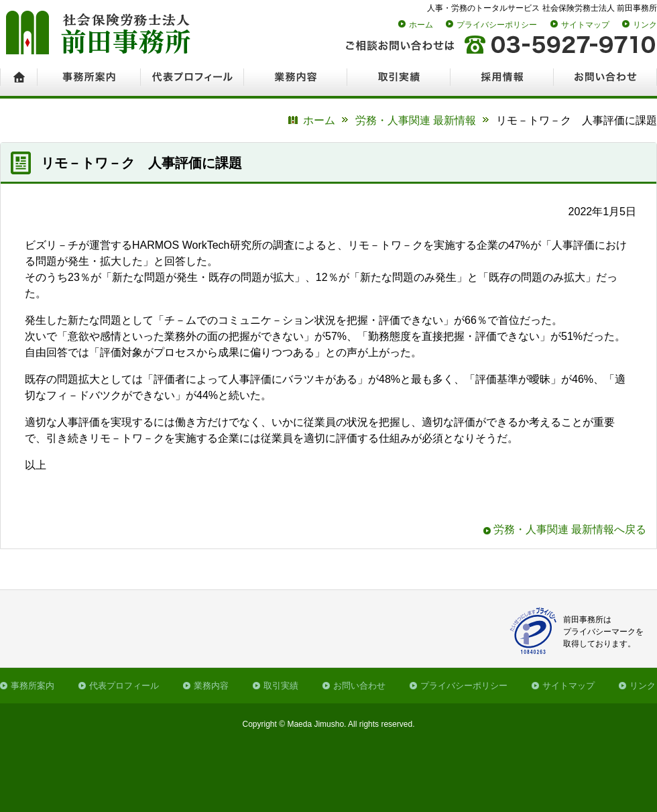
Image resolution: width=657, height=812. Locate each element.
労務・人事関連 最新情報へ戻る (570, 529)
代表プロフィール (124, 686)
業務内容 (211, 686)
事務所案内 (33, 686)
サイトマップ (585, 25)
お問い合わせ (359, 686)
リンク (645, 25)
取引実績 (281, 686)
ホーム (421, 25)
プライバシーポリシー (497, 25)
